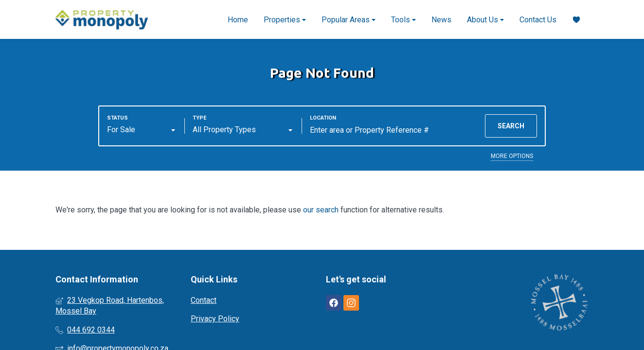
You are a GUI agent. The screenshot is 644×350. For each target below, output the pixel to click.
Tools (403, 20)
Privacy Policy (215, 319)
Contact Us (538, 20)
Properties (285, 20)
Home (238, 20)
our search (321, 210)
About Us (485, 20)
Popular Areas (349, 20)
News (441, 20)
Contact (204, 300)
